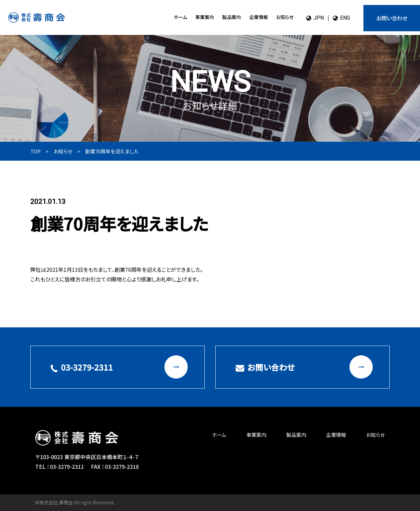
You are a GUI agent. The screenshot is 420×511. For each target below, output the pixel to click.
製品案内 (232, 17)
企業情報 (259, 17)
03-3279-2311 (119, 367)
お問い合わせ (392, 18)
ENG (341, 18)
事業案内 (205, 17)
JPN (315, 18)
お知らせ (285, 17)
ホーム (180, 17)
